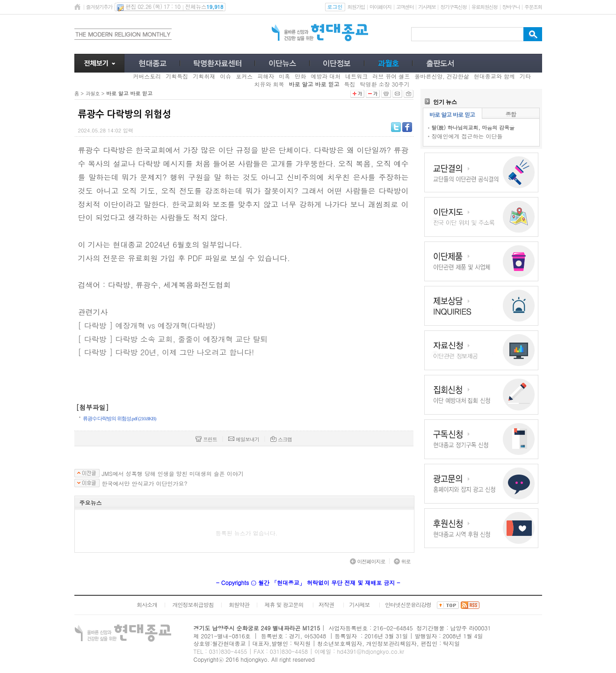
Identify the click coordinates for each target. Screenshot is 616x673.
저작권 (326, 604)
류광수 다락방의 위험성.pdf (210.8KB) (120, 418)
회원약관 (239, 604)
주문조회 (533, 7)
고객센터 (405, 7)
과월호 (93, 93)
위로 (402, 561)
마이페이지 (380, 7)
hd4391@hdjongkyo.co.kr (370, 651)
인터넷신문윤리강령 (408, 604)
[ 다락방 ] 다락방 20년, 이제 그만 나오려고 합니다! (166, 352)
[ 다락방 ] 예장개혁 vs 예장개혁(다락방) (147, 326)
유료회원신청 (485, 7)
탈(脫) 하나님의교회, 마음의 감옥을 (473, 128)
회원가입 (356, 7)
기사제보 (427, 7)
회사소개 (147, 604)
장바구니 (511, 7)
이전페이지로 (368, 561)
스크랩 (281, 439)
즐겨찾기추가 (99, 7)
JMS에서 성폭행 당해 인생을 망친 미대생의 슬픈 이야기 (173, 474)
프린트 (206, 439)
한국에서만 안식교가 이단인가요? (145, 483)
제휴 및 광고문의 (284, 604)
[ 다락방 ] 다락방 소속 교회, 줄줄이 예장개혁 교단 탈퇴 (173, 339)
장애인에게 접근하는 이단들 (467, 136)
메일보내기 (244, 439)
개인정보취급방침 (193, 604)
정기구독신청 (453, 7)
